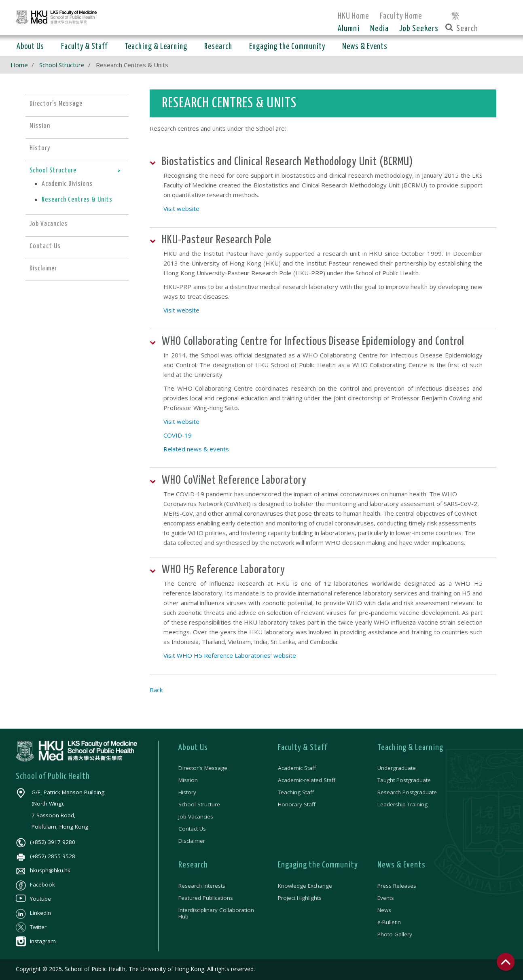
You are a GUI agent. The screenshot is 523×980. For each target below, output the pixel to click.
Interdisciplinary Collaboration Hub (216, 913)
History (187, 792)
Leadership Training (402, 804)
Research (193, 865)
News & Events (401, 865)
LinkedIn (33, 913)
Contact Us (192, 829)
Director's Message (203, 768)
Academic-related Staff (307, 780)
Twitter (31, 927)
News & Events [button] (365, 47)
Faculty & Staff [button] (84, 47)
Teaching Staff (296, 792)
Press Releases (397, 886)
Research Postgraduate (407, 792)
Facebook (35, 884)
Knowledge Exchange (305, 886)
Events (386, 898)
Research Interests (202, 886)
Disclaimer (192, 841)
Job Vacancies (196, 816)
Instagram (36, 941)
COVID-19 (178, 435)
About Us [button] (30, 47)
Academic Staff (297, 768)
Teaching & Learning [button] (156, 47)
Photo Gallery (395, 934)
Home (19, 65)
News (384, 910)
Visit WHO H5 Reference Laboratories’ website (230, 655)
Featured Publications (206, 898)
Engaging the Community (318, 865)
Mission (188, 780)
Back (156, 690)
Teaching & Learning (410, 748)
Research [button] (218, 47)
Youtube (33, 899)
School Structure (62, 65)
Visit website (181, 208)
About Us (193, 748)
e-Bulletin (389, 922)
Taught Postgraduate (404, 780)
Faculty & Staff (303, 748)
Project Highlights (300, 898)
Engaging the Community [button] (287, 47)
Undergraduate (397, 768)
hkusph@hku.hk (43, 870)
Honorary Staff (297, 804)
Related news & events (196, 449)
